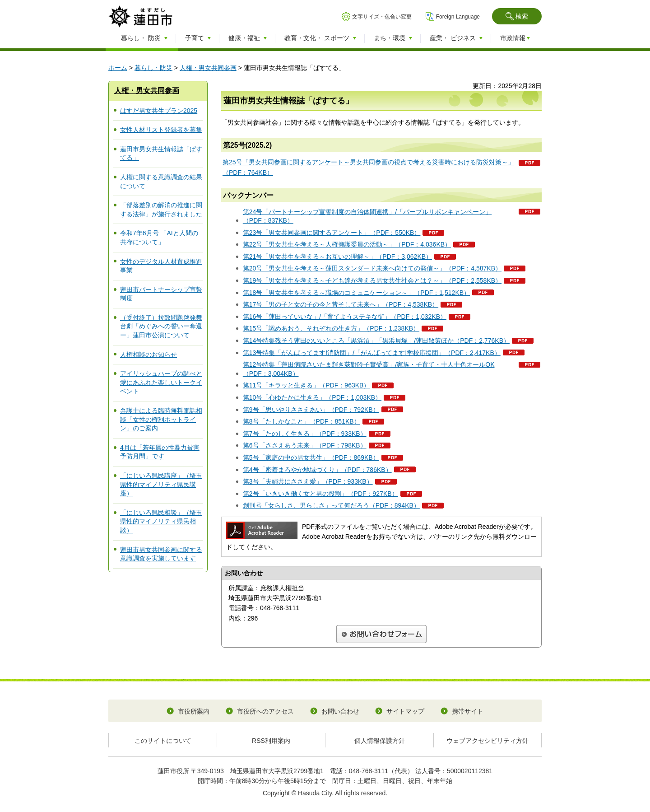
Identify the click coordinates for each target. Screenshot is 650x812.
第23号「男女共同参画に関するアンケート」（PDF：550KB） (332, 233)
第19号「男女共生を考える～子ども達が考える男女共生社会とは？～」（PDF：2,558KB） (372, 280)
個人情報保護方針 (380, 741)
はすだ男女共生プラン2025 (159, 111)
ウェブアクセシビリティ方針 (487, 741)
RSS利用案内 (271, 741)
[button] (517, 16)
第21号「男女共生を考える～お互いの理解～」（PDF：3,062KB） (337, 257)
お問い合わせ (340, 711)
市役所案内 (194, 711)
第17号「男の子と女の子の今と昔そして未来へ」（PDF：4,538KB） (341, 304)
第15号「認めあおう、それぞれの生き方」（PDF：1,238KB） (331, 328)
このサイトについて (163, 741)
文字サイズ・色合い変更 (382, 17)
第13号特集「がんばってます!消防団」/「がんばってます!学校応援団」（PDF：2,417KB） (372, 353)
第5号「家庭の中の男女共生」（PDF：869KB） (311, 457)
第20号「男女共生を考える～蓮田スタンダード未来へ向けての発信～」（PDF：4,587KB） (372, 268)
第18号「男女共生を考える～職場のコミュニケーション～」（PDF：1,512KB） (356, 293)
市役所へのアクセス (265, 711)
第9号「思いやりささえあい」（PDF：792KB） (311, 410)
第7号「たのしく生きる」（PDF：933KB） (305, 434)
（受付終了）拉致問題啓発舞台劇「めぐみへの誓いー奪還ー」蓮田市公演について (161, 326)
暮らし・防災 (153, 68)
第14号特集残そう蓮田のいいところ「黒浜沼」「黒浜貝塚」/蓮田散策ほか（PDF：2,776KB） (376, 341)
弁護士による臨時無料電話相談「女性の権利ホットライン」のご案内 (161, 419)
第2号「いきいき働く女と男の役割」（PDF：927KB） (320, 494)
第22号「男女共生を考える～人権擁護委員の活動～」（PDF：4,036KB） (347, 244)
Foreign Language (458, 17)
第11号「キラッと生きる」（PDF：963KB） (306, 385)
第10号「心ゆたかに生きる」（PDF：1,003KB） (312, 397)
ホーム (118, 68)
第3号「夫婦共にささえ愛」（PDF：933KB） (308, 481)
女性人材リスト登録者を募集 (161, 130)
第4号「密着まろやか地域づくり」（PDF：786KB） (317, 470)
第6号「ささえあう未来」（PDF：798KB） (305, 445)
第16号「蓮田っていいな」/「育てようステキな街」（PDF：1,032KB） (345, 317)
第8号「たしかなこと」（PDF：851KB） (302, 421)
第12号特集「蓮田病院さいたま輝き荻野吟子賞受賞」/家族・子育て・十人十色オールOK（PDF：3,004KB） (369, 369)
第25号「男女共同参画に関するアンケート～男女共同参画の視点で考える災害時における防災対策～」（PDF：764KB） (368, 167)
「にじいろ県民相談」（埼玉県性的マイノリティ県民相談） (161, 521)
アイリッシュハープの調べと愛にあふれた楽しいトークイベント (161, 382)
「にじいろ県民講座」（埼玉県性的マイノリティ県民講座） (161, 484)
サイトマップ (405, 711)
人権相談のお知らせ (149, 355)
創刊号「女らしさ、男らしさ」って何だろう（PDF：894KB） (331, 505)
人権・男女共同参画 (208, 68)
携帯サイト (468, 711)
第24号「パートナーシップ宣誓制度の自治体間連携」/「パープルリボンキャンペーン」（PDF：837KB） (367, 216)
